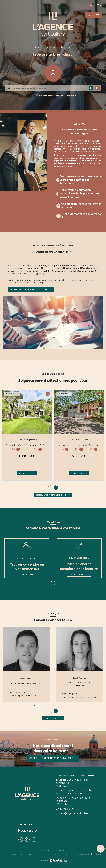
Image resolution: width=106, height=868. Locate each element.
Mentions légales (53, 854)
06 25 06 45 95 (70, 694)
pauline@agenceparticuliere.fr (79, 697)
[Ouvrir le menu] (93, 15)
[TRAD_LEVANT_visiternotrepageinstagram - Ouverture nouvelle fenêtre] (27, 839)
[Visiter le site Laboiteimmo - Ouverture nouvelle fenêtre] (58, 860)
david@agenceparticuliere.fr (25, 696)
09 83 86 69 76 (65, 809)
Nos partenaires (35, 854)
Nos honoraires (17, 854)
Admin (68, 854)
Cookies (98, 854)
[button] (56, 488)
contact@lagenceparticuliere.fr (73, 813)
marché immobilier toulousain (48, 271)
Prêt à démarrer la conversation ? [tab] (82, 216)
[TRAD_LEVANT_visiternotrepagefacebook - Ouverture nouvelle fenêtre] (21, 839)
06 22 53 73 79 (17, 693)
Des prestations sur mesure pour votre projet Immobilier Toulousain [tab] (81, 180)
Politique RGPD (83, 854)
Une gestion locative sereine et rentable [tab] (81, 206)
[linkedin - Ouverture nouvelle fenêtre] (34, 839)
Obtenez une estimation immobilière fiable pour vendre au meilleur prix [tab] (79, 193)
